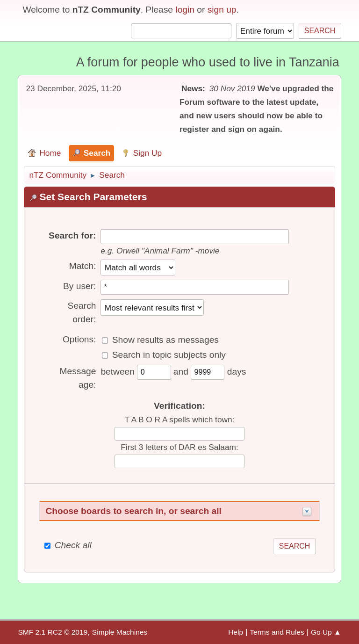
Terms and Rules (277, 632)
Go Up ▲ (326, 632)
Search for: (72, 235)
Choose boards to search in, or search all (133, 511)
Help (236, 632)
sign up (222, 10)
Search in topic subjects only (169, 355)
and (182, 372)
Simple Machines (120, 632)
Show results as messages (165, 340)
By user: (79, 286)
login (185, 10)
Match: (83, 266)
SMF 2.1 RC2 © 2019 (53, 632)
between (119, 372)
